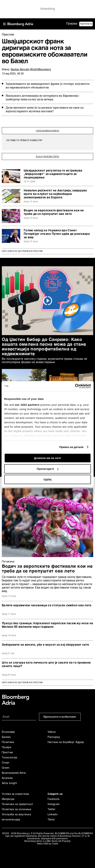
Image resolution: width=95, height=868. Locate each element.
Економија (8, 732)
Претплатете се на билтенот (60, 717)
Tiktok (51, 820)
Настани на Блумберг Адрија (66, 742)
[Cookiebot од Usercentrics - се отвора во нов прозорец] (75, 386)
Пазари (6, 747)
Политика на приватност (18, 804)
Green (6, 768)
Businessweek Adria (14, 773)
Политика (8, 742)
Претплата (86, 24)
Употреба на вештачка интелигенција (16, 817)
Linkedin (53, 815)
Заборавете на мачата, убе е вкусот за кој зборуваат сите (45, 645)
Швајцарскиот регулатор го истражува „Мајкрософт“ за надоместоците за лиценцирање (53, 174)
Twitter (52, 809)
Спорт (6, 763)
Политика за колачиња (17, 809)
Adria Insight (9, 783)
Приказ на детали (71, 447)
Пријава (72, 24)
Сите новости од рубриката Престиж (22, 251)
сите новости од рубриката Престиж (22, 683)
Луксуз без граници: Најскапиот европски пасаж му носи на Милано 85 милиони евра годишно (47, 625)
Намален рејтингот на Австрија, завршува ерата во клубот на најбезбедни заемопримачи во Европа (55, 194)
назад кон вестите (47, 156)
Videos (52, 732)
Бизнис (6, 737)
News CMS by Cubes (48, 844)
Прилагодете (48, 469)
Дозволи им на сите (47, 458)
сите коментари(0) (48, 131)
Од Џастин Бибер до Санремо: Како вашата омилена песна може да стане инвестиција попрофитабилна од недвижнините (44, 347)
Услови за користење (15, 794)
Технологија (9, 758)
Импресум (8, 799)
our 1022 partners (27, 405)
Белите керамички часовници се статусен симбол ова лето (47, 606)
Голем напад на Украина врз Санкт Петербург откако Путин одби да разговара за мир (57, 234)
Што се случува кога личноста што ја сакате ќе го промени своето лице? (46, 665)
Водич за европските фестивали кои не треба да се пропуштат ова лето (54, 212)
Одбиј (47, 479)
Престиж (7, 753)
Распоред (54, 737)
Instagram (54, 804)
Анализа (7, 778)
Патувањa (8, 562)
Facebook (54, 799)
